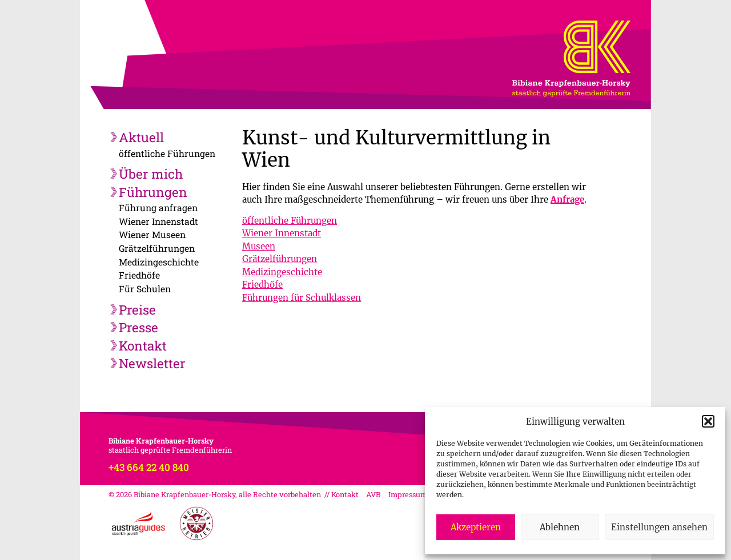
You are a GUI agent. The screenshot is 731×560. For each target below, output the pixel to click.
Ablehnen (560, 527)
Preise (137, 309)
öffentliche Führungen (167, 153)
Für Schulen (145, 289)
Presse (138, 327)
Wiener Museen (152, 234)
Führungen (153, 192)
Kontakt (143, 345)
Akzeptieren (476, 527)
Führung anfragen (158, 208)
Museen (259, 246)
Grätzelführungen (157, 248)
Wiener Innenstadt (158, 221)
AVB (373, 494)
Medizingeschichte (159, 262)
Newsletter (152, 363)
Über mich (151, 174)
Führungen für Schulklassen (302, 298)
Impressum (408, 494)
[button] (708, 421)
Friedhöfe (139, 275)
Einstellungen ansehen (659, 527)
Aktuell (141, 137)
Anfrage (567, 200)
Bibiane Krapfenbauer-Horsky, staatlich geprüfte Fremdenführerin (597, 47)
